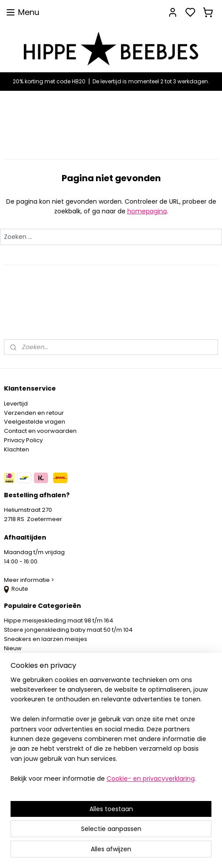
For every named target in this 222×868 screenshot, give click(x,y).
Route (16, 589)
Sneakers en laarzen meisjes (46, 639)
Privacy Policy (23, 440)
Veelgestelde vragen (35, 422)
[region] (111, 733)
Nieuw (13, 648)
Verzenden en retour (34, 413)
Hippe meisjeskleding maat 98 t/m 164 (59, 620)
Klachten (17, 449)
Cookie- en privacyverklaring (151, 779)
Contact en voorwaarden (40, 431)
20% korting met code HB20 (49, 81)
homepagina (147, 211)
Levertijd (16, 404)
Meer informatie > (30, 580)
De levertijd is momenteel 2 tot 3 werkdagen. (151, 81)
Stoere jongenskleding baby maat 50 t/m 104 (68, 630)
